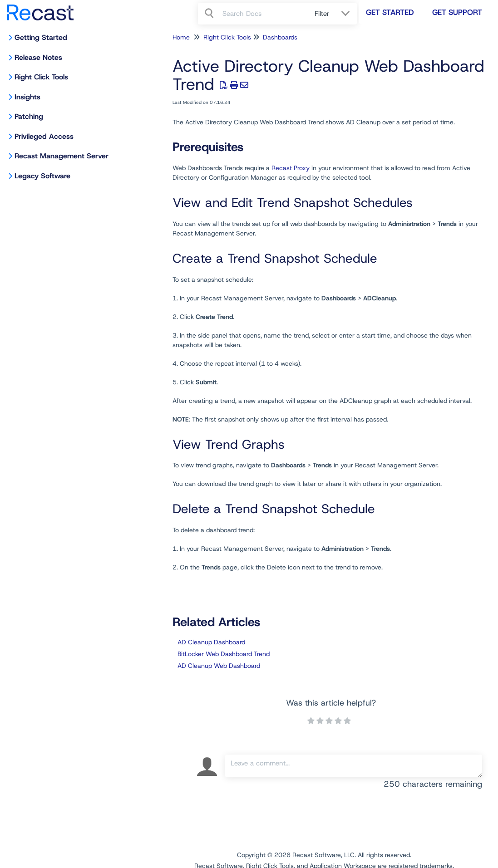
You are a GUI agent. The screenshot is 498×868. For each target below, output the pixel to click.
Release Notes (38, 57)
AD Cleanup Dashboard (211, 642)
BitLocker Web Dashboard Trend (224, 654)
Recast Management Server (62, 156)
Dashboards (280, 37)
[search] (264, 14)
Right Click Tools (41, 77)
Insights (27, 97)
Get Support (457, 12)
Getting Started (41, 37)
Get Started (390, 12)
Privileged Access (44, 136)
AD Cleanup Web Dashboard (219, 666)
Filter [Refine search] (323, 14)
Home (181, 37)
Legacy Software (42, 176)
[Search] (210, 14)
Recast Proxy (291, 168)
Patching (29, 116)
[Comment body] (354, 766)
